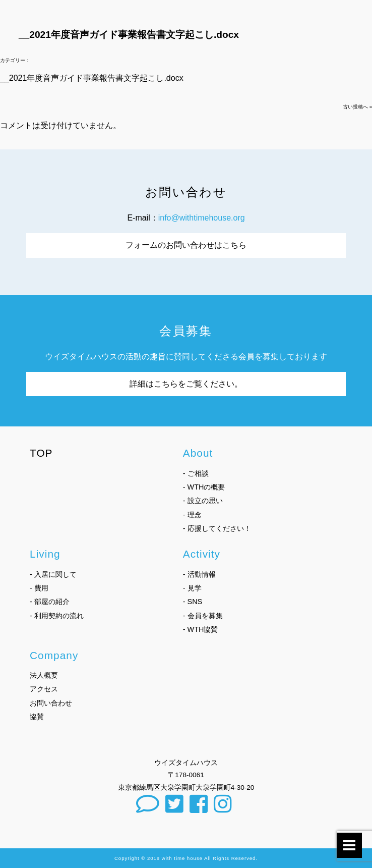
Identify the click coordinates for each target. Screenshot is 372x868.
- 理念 (192, 515)
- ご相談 (196, 473)
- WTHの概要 (204, 487)
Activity (202, 554)
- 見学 (192, 588)
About (198, 453)
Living (45, 554)
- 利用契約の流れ (57, 616)
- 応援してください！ (217, 528)
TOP (41, 453)
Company (54, 655)
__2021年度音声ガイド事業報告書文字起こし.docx (92, 78)
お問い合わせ (51, 703)
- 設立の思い (203, 501)
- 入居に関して (53, 574)
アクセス (44, 689)
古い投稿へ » (357, 107)
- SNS (193, 602)
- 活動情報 (199, 574)
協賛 (37, 717)
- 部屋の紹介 (50, 602)
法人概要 (44, 675)
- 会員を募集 (203, 616)
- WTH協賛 (201, 629)
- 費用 (39, 588)
